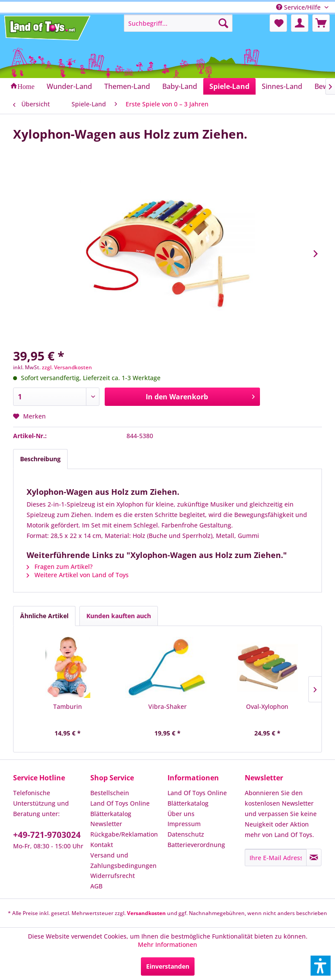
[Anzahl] (56, 397)
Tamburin (68, 706)
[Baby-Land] (180, 86)
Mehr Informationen (167, 944)
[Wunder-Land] (69, 86)
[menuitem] (178, 23)
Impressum (184, 824)
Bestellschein (110, 793)
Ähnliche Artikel (44, 616)
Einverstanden (168, 966)
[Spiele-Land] (229, 86)
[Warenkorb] (321, 23)
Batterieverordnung (196, 845)
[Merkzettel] (278, 23)
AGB (96, 886)
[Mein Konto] (300, 23)
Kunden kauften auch (119, 616)
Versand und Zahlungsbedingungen (123, 860)
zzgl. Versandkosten (67, 367)
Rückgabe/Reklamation (124, 834)
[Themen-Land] (127, 86)
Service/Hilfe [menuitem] (299, 7)
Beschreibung (40, 459)
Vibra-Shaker (167, 706)
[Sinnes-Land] (282, 86)
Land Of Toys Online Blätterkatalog (120, 808)
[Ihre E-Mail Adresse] (276, 857)
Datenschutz (186, 834)
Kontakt (102, 845)
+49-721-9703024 (47, 835)
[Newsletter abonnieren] (314, 857)
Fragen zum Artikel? (60, 567)
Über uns (181, 814)
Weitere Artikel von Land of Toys (78, 575)
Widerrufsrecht (113, 876)
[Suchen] (223, 23)
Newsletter (106, 824)
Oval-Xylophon (267, 706)
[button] (321, 966)
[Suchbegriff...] (178, 23)
